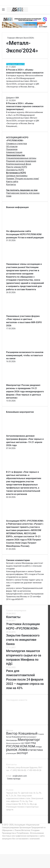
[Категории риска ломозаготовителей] (39, 719)
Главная (10, 38)
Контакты (11, 184)
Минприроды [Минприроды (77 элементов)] (12, 740)
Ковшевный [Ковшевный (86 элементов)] (17, 737)
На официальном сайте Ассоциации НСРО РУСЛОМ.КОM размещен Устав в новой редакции (25, 234)
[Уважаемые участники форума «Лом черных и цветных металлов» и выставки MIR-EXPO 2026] (21, 313)
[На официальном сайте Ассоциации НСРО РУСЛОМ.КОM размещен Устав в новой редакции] (21, 228)
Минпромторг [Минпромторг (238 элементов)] (29, 740)
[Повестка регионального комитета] (39, 713)
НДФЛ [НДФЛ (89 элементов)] (28, 743)
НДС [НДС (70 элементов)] (22, 743)
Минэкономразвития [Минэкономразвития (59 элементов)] (13, 743)
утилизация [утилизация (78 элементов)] (11, 753)
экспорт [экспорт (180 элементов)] (22, 753)
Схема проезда (14, 779)
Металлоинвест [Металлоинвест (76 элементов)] (30, 737)
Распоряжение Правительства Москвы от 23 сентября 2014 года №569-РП (25, 597)
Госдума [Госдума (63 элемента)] (41, 734)
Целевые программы (17, 176)
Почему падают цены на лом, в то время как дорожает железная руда (25, 583)
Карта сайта (12, 182)
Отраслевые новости (15, 64)
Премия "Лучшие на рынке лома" (23, 179)
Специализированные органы (21, 158)
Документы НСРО (15, 170)
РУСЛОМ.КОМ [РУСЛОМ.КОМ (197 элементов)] (17, 746)
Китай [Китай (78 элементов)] (9, 737)
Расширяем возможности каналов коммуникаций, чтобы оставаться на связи (25, 355)
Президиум (12, 149)
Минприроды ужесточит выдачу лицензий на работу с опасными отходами (25, 566)
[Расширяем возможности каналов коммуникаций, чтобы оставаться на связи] (21, 349)
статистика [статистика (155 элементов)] (35, 750)
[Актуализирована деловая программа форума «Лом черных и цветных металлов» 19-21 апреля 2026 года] (21, 433)
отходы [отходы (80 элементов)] (39, 747)
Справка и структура (16, 144)
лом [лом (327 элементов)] (31, 746)
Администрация (14, 152)
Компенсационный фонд (19, 164)
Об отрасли (12, 146)
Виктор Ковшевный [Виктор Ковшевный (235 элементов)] (22, 733)
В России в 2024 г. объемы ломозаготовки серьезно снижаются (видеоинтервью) (25, 106)
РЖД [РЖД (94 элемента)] (33, 743)
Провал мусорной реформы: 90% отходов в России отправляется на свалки (25, 574)
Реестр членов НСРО (17, 167)
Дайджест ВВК (13, 98)
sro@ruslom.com (20, 776)
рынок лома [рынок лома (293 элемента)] (17, 750)
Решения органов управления (21, 161)
